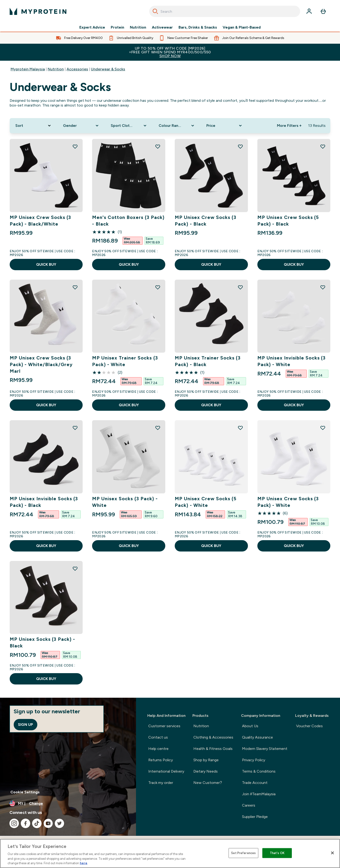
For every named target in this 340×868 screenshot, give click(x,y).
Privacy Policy (254, 760)
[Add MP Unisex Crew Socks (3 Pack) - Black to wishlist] (240, 146)
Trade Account (255, 783)
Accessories (77, 69)
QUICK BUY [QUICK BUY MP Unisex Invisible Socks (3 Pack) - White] (294, 405)
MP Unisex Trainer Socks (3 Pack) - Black (208, 361)
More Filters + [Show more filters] (289, 126)
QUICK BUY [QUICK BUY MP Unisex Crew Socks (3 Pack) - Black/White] (46, 264)
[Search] (155, 11)
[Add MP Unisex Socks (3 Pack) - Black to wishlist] (75, 569)
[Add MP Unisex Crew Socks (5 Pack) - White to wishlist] (240, 428)
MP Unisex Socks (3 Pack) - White (125, 502)
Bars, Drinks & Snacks (198, 27)
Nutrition (138, 27)
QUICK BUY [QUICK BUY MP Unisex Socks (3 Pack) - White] (129, 546)
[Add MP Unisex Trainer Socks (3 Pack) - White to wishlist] (158, 287)
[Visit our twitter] (59, 823)
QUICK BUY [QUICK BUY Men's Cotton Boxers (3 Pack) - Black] (129, 264)
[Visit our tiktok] (37, 823)
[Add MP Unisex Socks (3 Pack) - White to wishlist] (158, 428)
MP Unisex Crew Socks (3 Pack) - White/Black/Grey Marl (41, 364)
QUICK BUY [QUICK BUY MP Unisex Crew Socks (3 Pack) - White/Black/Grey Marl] (46, 405)
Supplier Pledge (255, 817)
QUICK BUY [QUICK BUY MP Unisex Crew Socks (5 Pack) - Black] (294, 264)
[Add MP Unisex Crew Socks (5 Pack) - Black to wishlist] (323, 146)
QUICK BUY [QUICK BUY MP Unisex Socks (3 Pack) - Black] (46, 679)
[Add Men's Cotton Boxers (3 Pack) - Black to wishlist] (158, 146)
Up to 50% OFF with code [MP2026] (170, 52)
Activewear (162, 27)
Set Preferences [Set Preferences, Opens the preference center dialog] (243, 853)
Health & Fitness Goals (213, 749)
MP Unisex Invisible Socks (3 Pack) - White (292, 361)
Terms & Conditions (259, 771)
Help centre (158, 749)
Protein (117, 27)
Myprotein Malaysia (28, 69)
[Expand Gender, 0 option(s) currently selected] (81, 126)
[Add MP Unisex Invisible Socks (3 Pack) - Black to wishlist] (75, 428)
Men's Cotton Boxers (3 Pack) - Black (128, 221)
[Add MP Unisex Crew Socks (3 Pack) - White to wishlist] (323, 428)
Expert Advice (92, 27)
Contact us (158, 737)
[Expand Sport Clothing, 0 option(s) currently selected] (129, 126)
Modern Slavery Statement (265, 749)
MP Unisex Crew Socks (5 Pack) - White (206, 502)
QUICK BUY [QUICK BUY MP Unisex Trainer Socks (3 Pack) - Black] (211, 405)
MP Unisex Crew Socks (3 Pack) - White (288, 502)
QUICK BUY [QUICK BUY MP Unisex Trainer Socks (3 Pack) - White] (129, 405)
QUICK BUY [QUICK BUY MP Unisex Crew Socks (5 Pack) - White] (211, 546)
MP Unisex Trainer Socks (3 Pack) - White (125, 361)
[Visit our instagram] (14, 823)
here (84, 863)
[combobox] (225, 11)
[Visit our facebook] (25, 823)
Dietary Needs (206, 771)
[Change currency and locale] (68, 804)
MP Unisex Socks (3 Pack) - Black (42, 642)
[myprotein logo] (38, 11)
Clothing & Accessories (213, 737)
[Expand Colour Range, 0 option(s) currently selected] (177, 126)
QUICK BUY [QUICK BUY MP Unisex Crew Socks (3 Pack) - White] (294, 546)
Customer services (164, 726)
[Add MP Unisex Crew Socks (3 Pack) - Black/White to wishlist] (75, 146)
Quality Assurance (257, 737)
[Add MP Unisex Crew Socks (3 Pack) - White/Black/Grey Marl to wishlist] (75, 287)
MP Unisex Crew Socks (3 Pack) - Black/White (40, 221)
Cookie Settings (25, 792)
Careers (249, 805)
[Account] (309, 11)
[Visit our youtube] (48, 823)
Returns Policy (161, 760)
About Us (250, 726)
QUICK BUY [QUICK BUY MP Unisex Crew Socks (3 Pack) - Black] (211, 264)
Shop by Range (206, 760)
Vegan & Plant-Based (242, 27)
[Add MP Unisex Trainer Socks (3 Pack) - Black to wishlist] (240, 287)
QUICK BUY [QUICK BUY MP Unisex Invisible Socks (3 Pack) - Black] (46, 546)
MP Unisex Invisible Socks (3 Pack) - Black (44, 502)
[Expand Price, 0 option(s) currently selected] (225, 126)
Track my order (161, 783)
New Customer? (208, 783)
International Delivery (166, 771)
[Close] (332, 853)
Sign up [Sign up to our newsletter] (25, 725)
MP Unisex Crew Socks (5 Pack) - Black (288, 221)
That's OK (277, 853)
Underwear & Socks (108, 69)
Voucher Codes (309, 726)
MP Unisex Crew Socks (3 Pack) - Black (206, 221)
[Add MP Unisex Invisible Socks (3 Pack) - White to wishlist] (323, 287)
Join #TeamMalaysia (259, 794)
